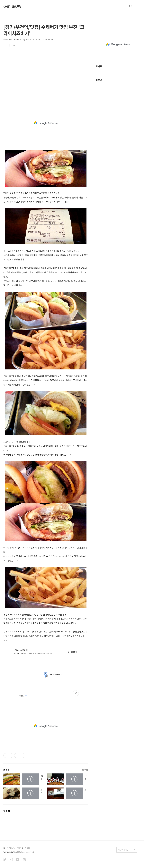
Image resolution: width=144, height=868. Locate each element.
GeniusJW (12, 6)
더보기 (85, 770)
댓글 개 (7, 811)
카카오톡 (20, 848)
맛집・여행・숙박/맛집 (12, 39)
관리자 (27, 848)
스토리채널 (11, 848)
